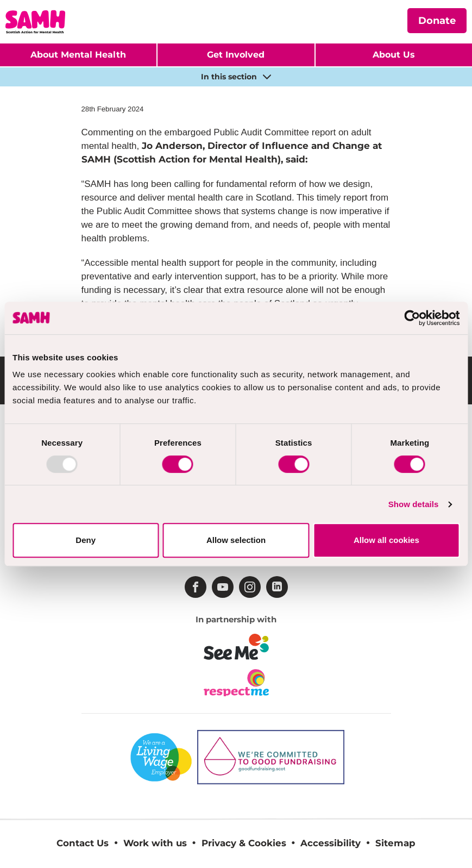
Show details (414, 504)
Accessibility (331, 843)
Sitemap (395, 843)
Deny (86, 540)
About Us (394, 55)
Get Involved (236, 55)
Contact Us (83, 843)
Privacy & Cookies (244, 843)
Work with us (155, 843)
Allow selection (236, 540)
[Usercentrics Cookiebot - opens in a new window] (412, 318)
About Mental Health (78, 55)
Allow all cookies (386, 540)
